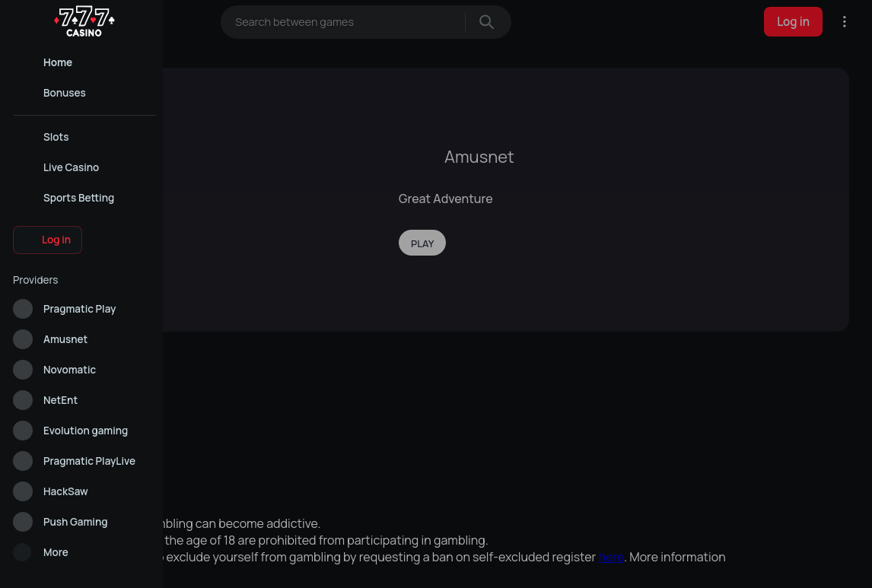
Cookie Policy (496, 529)
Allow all (276, 564)
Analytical (436, 564)
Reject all (596, 564)
